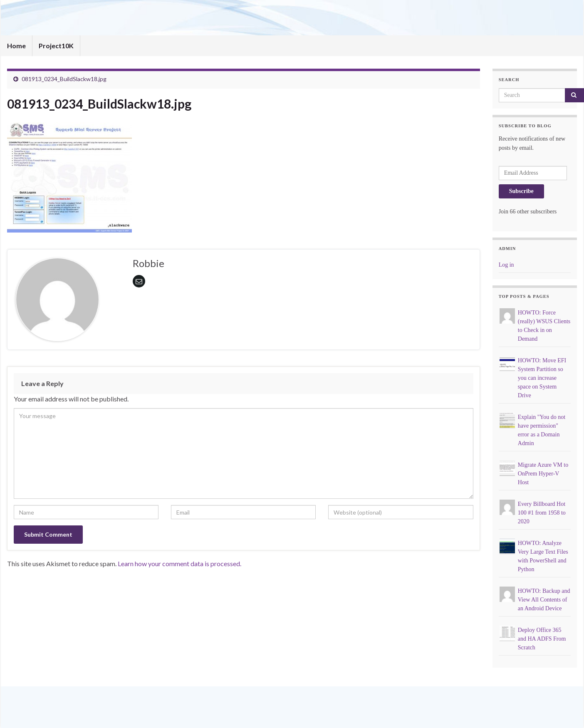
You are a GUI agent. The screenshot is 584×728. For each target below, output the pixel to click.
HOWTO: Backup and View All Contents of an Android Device (544, 600)
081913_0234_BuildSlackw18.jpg (64, 79)
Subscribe (521, 191)
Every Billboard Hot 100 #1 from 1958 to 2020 (542, 513)
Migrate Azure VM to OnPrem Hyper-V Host (543, 474)
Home (16, 46)
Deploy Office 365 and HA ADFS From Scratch (542, 639)
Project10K (56, 46)
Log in (506, 265)
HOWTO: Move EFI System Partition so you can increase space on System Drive (542, 378)
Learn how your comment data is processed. (179, 563)
